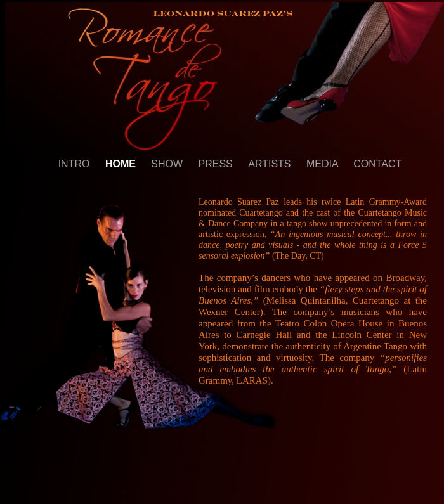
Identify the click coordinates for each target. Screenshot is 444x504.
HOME (122, 164)
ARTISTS (271, 164)
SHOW (168, 164)
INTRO (75, 164)
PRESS (217, 164)
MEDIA (323, 164)
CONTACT (377, 164)
